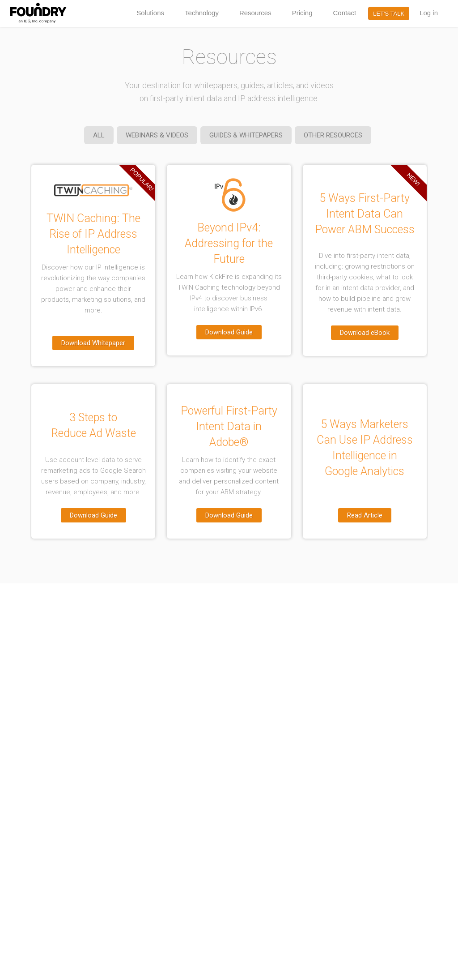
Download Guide (229, 332)
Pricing (302, 13)
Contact (345, 13)
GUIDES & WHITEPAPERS (246, 135)
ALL (99, 135)
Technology (202, 13)
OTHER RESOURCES (333, 135)
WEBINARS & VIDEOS (157, 135)
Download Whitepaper (93, 343)
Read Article (365, 515)
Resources (255, 13)
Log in (429, 13)
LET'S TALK (389, 14)
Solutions (150, 13)
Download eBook (365, 333)
